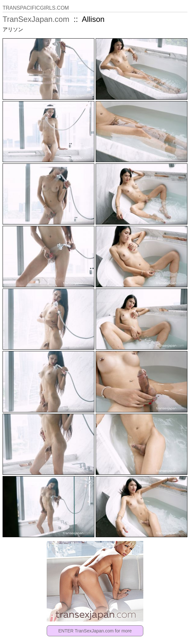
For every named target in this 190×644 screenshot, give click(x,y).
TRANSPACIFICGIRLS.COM (36, 8)
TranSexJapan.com (36, 19)
